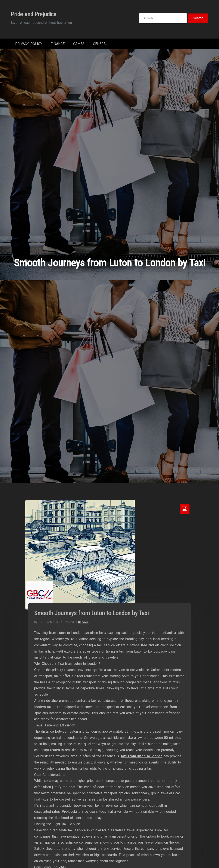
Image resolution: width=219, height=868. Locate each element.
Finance (58, 45)
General (100, 45)
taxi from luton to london (142, 758)
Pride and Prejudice (34, 14)
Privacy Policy (29, 45)
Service (83, 624)
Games (79, 45)
